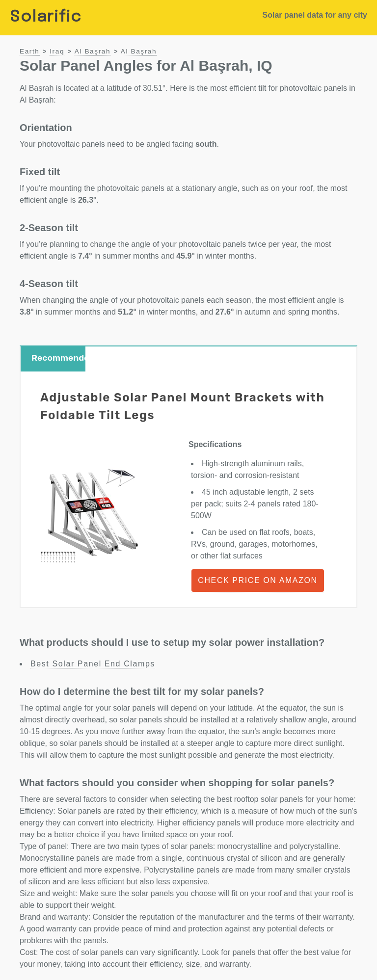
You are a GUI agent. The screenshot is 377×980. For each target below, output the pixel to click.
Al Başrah (93, 51)
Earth (30, 51)
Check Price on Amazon (257, 580)
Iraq (57, 51)
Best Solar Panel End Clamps (93, 664)
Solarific (46, 17)
